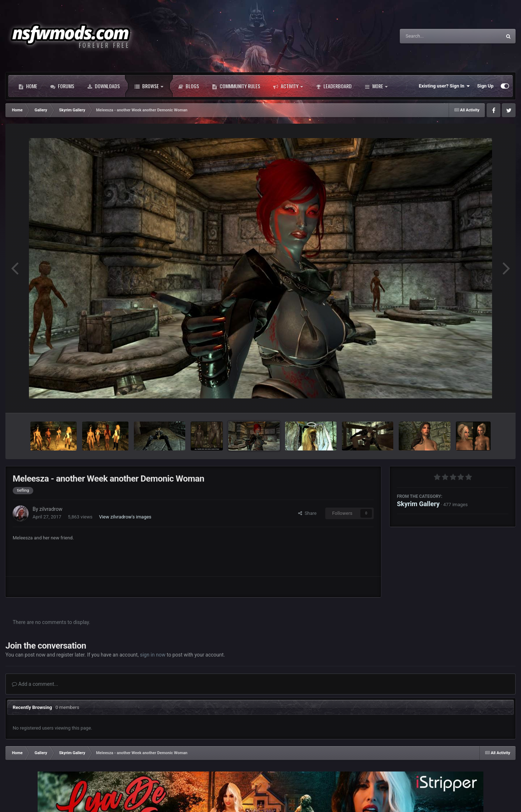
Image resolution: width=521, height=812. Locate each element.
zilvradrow (51, 509)
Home (28, 86)
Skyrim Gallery (418, 504)
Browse (149, 86)
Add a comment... (35, 684)
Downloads (103, 86)
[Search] (432, 36)
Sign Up (485, 86)
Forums (62, 86)
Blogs (189, 86)
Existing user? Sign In (444, 86)
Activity (288, 86)
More (376, 86)
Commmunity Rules (236, 86)
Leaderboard (334, 86)
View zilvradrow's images (125, 517)
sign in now (153, 655)
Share (307, 513)
